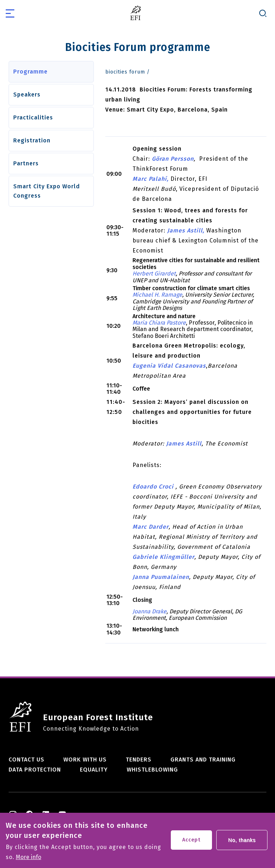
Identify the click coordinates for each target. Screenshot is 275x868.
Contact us (26, 759)
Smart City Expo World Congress (47, 191)
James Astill (184, 444)
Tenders (139, 759)
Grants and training (203, 759)
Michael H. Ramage (157, 295)
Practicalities (33, 117)
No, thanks (242, 843)
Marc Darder (151, 527)
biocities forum (125, 72)
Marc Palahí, (151, 179)
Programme (30, 72)
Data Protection (35, 770)
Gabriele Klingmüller (163, 557)
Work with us (85, 759)
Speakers (27, 95)
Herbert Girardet (154, 273)
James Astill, (186, 230)
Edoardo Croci (154, 487)
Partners (26, 163)
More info (28, 860)
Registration (32, 140)
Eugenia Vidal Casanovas (169, 366)
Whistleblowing (152, 770)
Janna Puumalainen (161, 577)
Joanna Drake (149, 611)
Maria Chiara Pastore (159, 323)
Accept (191, 843)
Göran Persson (173, 159)
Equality (94, 770)
